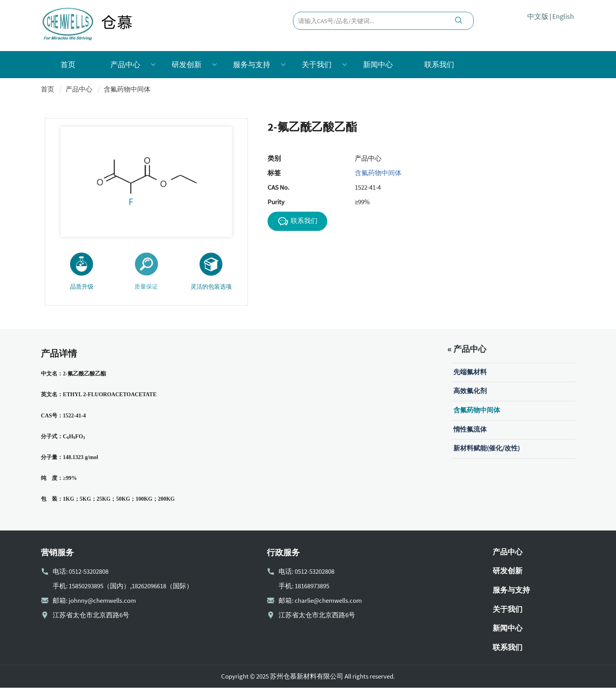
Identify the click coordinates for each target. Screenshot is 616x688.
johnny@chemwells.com (102, 600)
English (563, 16)
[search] (458, 21)
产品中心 (125, 64)
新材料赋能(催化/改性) (487, 448)
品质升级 (82, 271)
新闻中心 (378, 64)
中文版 (538, 16)
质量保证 (146, 271)
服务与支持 (252, 64)
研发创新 (187, 64)
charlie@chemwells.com (328, 600)
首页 (68, 64)
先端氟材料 (470, 372)
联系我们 (439, 64)
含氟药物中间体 (127, 89)
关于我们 (317, 64)
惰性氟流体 (470, 429)
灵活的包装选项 (211, 271)
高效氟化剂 (470, 391)
